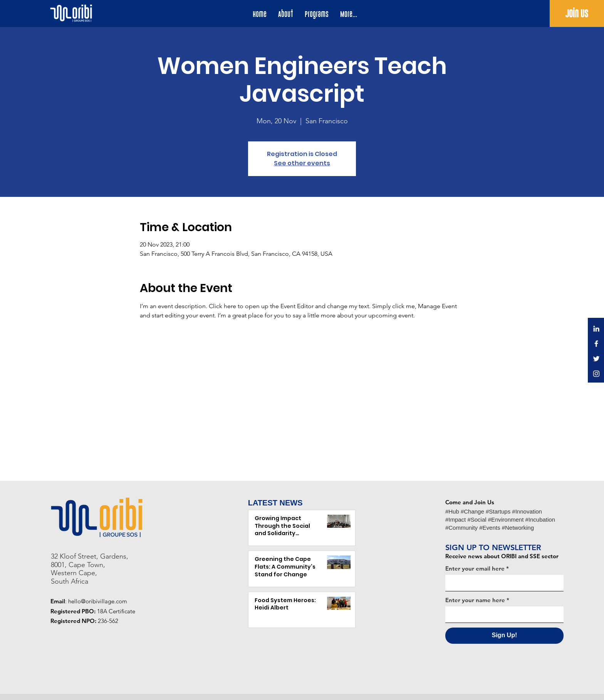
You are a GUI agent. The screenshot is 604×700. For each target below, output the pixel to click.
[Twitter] (596, 359)
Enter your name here (475, 600)
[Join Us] (577, 14)
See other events (302, 163)
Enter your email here (475, 568)
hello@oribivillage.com (98, 601)
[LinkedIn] (596, 329)
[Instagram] (596, 374)
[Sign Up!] (504, 636)
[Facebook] (596, 344)
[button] (317, 14)
